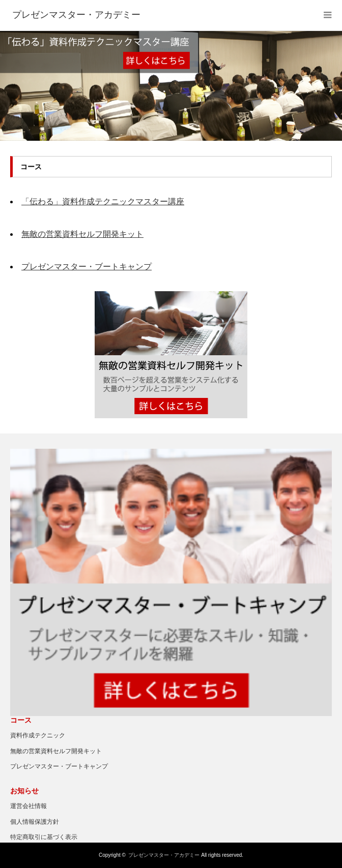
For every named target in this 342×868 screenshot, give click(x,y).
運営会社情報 (28, 806)
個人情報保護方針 (35, 822)
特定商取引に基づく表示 (44, 837)
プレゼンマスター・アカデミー (164, 855)
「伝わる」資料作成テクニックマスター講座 (103, 201)
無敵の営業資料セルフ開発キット (82, 234)
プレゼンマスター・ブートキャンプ (87, 267)
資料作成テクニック (38, 735)
